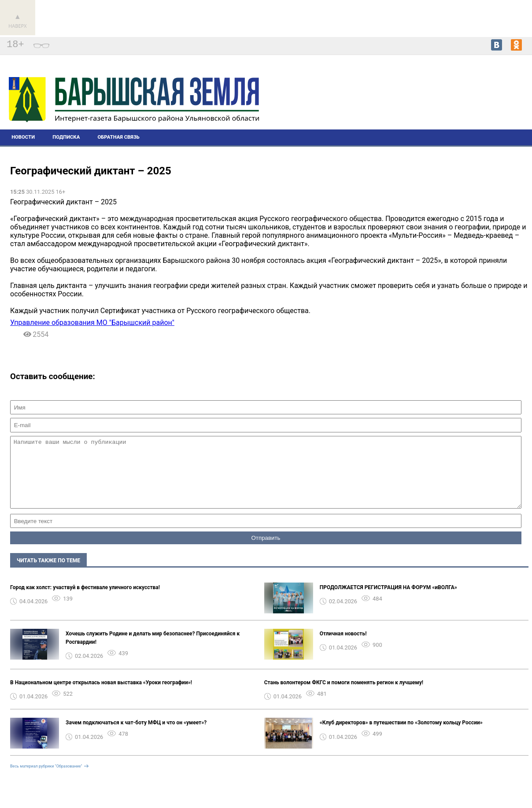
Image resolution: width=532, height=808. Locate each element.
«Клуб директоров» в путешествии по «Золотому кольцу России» (401, 736)
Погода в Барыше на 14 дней (488, 99)
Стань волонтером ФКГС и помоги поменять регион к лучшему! (344, 696)
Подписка (66, 137)
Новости (23, 137)
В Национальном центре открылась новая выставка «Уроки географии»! (101, 696)
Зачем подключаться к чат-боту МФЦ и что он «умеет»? (136, 736)
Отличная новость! (343, 647)
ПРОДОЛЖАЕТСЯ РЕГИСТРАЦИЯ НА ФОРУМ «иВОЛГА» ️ (389, 601)
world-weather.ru (487, 107)
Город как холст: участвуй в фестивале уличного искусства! (85, 601)
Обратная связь (119, 137)
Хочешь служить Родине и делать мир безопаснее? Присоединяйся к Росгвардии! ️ (153, 651)
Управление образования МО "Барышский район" (92, 323)
